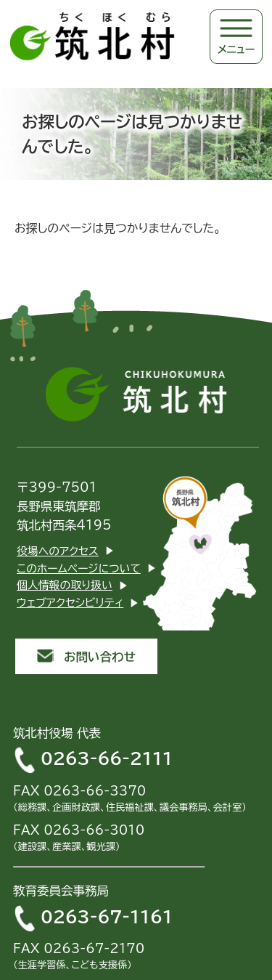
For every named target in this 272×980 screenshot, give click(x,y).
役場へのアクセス (58, 551)
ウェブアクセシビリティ (70, 603)
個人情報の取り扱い (65, 585)
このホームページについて (79, 568)
